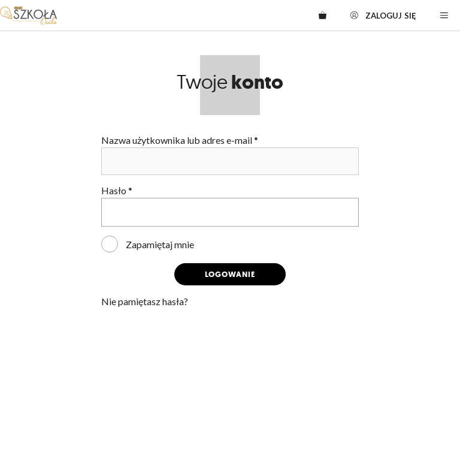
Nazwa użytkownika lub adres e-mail (180, 140)
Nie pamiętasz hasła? (145, 301)
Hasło (117, 190)
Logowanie (230, 274)
